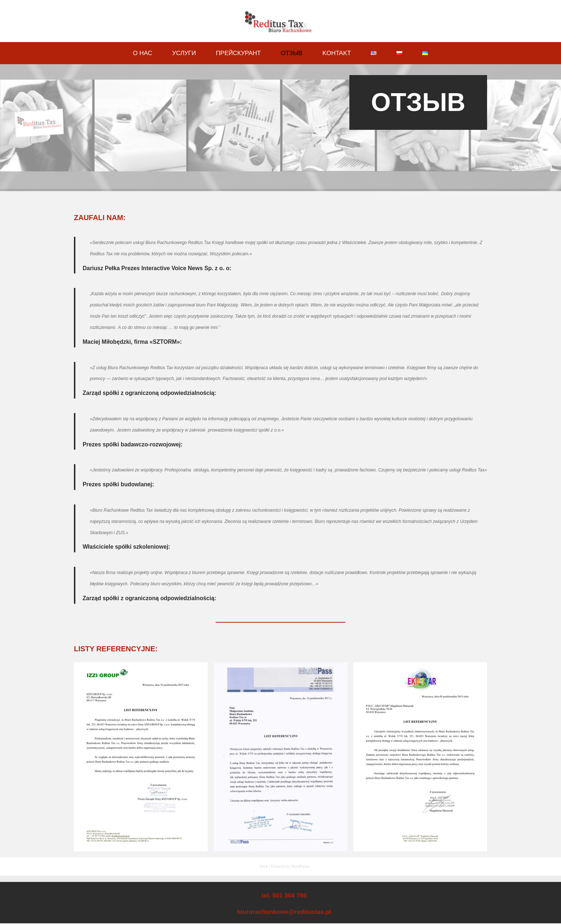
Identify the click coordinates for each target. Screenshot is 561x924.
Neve (264, 867)
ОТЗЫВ (292, 53)
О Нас (142, 53)
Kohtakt (337, 53)
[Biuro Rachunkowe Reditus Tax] (280, 22)
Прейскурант (238, 53)
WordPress (300, 867)
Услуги (184, 53)
